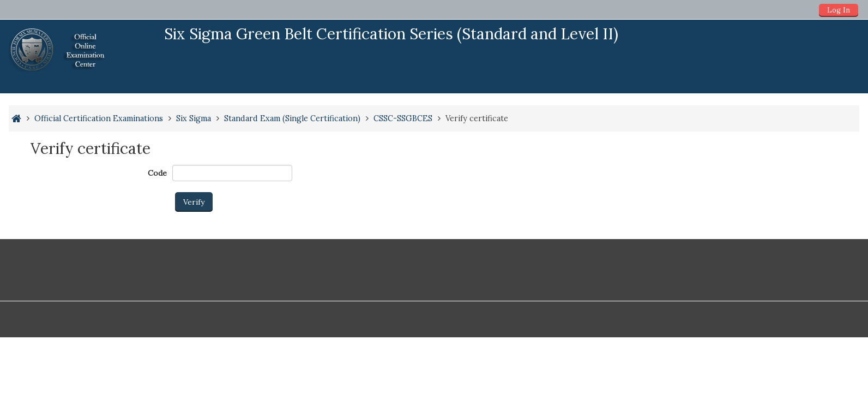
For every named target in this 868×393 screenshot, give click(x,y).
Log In (839, 10)
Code (157, 173)
